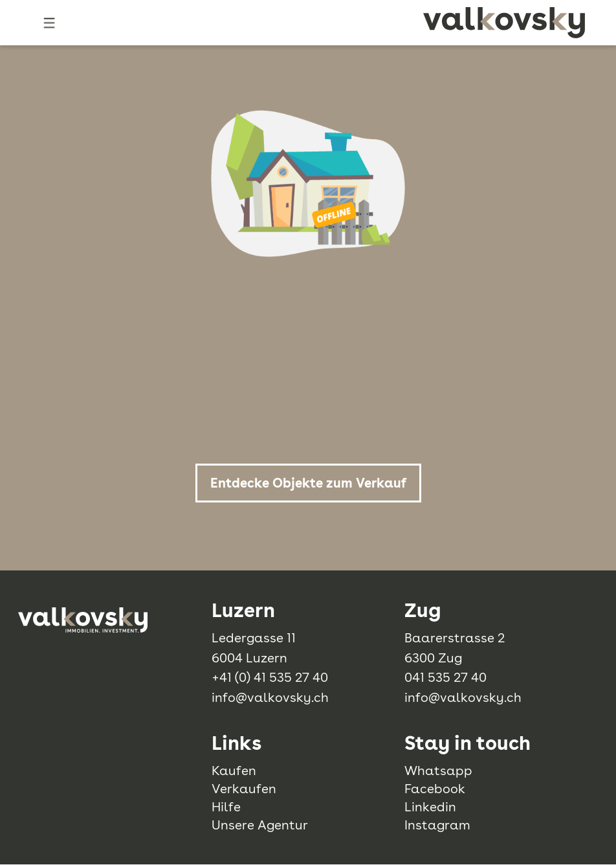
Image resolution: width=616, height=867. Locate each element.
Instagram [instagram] (437, 825)
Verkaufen (244, 789)
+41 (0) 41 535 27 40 (270, 677)
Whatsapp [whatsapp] (438, 771)
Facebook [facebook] (435, 789)
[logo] (504, 23)
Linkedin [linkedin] (430, 807)
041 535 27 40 (445, 677)
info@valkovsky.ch (270, 697)
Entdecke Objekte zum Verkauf (308, 483)
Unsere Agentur (260, 825)
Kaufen (234, 771)
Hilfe (226, 807)
